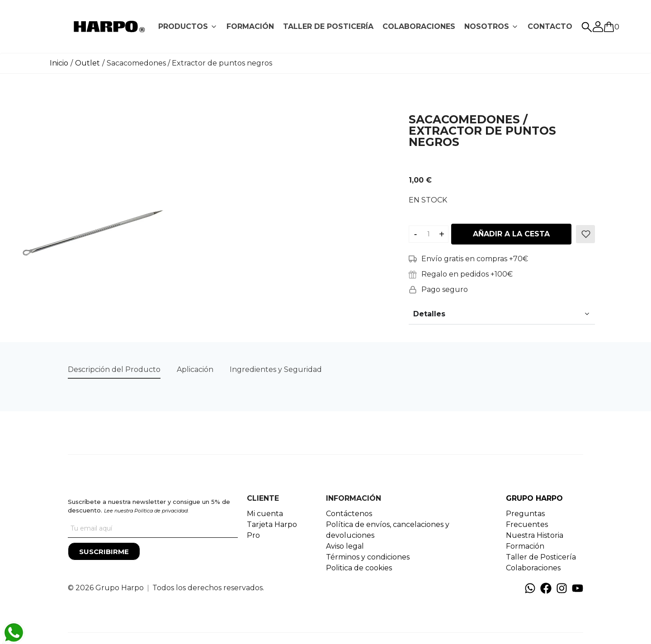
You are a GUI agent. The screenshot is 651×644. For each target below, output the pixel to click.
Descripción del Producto (114, 369)
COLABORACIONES (419, 26)
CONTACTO (550, 26)
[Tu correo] (153, 529)
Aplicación (195, 369)
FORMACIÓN (250, 26)
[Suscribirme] (104, 551)
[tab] (188, 27)
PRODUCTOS (183, 26)
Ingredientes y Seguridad (276, 369)
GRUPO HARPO (534, 498)
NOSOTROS (487, 26)
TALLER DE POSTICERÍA (328, 26)
